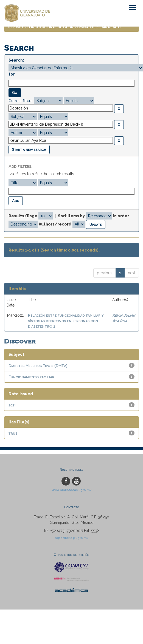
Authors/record (55, 224)
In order (121, 216)
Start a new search (29, 149)
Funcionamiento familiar (31, 377)
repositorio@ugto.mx (72, 538)
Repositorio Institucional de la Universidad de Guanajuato (64, 27)
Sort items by (71, 216)
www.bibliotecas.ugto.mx (72, 490)
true (13, 433)
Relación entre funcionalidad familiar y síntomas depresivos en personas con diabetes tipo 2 (66, 321)
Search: (16, 60)
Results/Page (23, 216)
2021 (12, 405)
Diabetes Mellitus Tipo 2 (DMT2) (38, 366)
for (12, 74)
